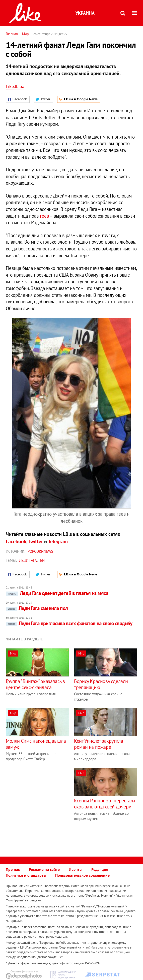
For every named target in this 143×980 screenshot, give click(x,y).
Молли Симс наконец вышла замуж (36, 744)
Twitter (36, 541)
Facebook (16, 541)
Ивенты (76, 869)
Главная (12, 34)
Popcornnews (40, 551)
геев (44, 216)
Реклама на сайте (44, 869)
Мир (25, 34)
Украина (85, 13)
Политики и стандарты (26, 875)
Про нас (13, 869)
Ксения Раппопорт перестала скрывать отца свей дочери (105, 804)
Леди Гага (28, 560)
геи (42, 560)
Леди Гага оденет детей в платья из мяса (57, 593)
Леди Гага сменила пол (37, 608)
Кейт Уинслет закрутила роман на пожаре (98, 744)
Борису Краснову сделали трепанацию (101, 684)
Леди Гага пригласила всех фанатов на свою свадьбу (69, 623)
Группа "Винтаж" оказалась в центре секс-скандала (35, 684)
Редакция (100, 869)
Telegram (58, 541)
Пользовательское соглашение (82, 875)
